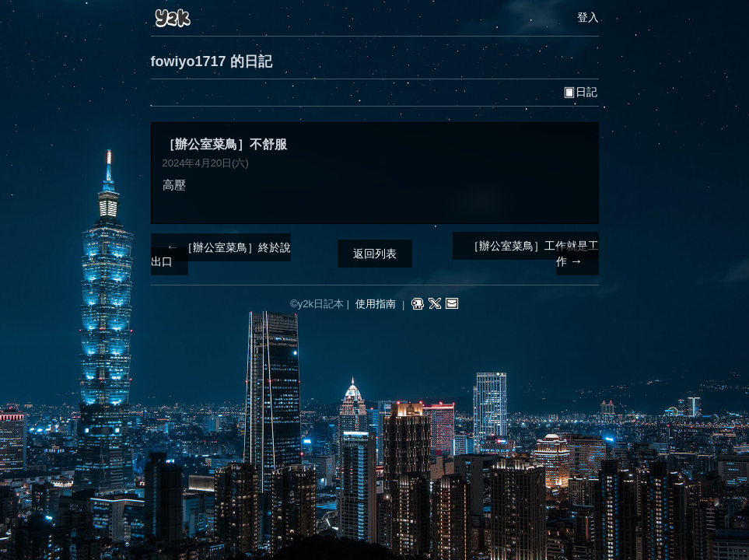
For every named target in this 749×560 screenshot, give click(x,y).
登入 (588, 17)
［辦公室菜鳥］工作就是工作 (534, 254)
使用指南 (376, 304)
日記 (580, 92)
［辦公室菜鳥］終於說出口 (221, 254)
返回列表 (375, 254)
